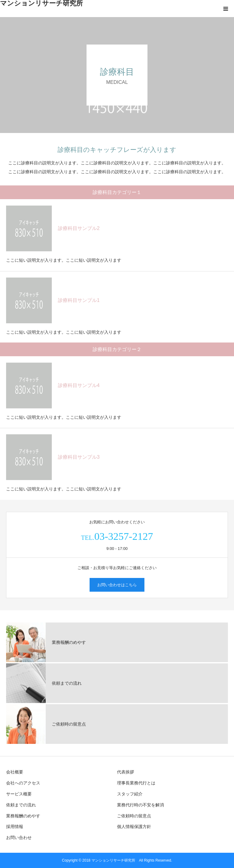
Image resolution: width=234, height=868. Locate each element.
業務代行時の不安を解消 (140, 805)
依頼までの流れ (21, 805)
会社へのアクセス (23, 783)
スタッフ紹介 (130, 794)
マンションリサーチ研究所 (41, 3)
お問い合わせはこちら (117, 585)
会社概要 (15, 772)
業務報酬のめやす (23, 816)
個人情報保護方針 (134, 827)
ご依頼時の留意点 (134, 816)
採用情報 (15, 827)
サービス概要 (19, 794)
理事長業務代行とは (136, 783)
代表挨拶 (126, 772)
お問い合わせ (19, 838)
